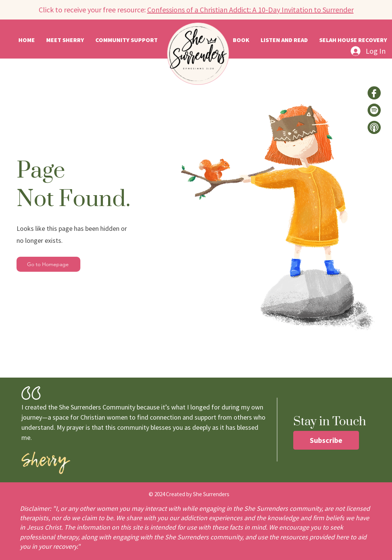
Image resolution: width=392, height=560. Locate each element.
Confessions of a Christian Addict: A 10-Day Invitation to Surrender (250, 10)
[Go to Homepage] (48, 264)
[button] (284, 40)
